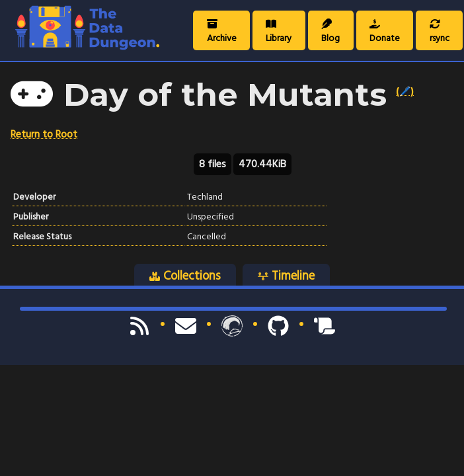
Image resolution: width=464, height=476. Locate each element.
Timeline (286, 276)
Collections (185, 276)
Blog (330, 32)
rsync (440, 32)
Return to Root (44, 134)
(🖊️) (405, 91)
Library (279, 32)
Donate (385, 32)
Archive (222, 32)
